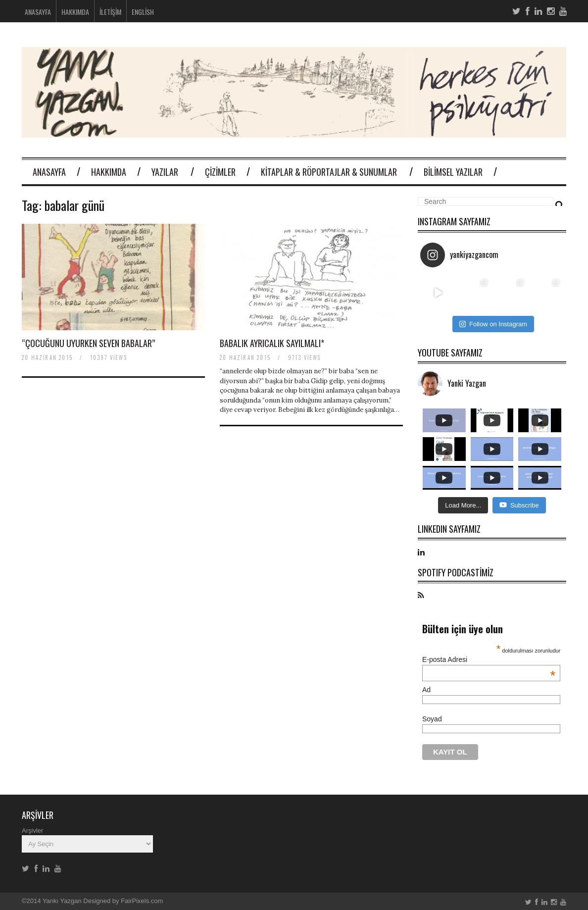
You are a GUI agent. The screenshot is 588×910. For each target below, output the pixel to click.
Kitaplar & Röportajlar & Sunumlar (329, 172)
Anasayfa (38, 12)
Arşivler (32, 831)
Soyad (432, 719)
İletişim (110, 12)
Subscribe (519, 505)
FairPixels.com (142, 901)
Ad (426, 690)
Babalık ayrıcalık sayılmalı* (272, 343)
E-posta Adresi (489, 659)
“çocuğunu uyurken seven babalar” (88, 343)
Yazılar (165, 172)
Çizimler (220, 172)
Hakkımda (75, 12)
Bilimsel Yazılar (453, 172)
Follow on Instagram (493, 324)
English (143, 12)
